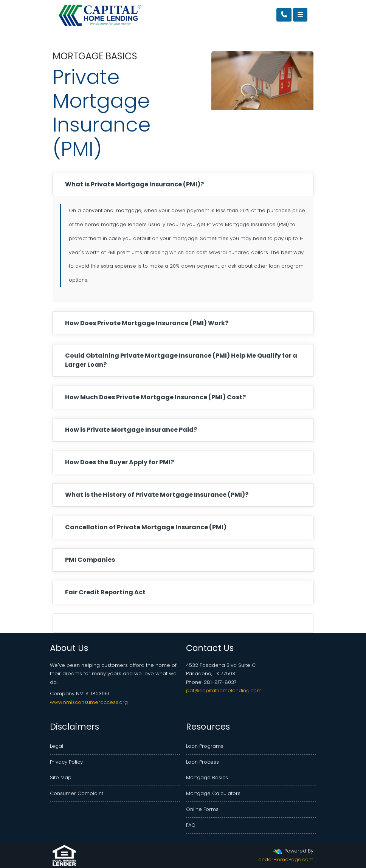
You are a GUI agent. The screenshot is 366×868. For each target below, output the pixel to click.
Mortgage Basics (207, 777)
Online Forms (202, 809)
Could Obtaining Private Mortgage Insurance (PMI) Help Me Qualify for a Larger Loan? (181, 360)
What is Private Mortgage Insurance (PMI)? (134, 184)
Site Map (61, 777)
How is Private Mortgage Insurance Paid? (131, 430)
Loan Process (202, 762)
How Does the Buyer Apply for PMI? (119, 462)
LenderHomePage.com (285, 859)
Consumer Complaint (77, 793)
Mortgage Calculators (213, 793)
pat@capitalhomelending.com (224, 691)
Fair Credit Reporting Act (105, 592)
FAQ (191, 825)
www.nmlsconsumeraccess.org (89, 702)
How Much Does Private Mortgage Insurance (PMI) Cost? (155, 397)
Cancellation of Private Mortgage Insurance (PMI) (146, 527)
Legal (57, 746)
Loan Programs (205, 746)
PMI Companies (90, 560)
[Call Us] (284, 15)
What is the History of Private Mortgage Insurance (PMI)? (157, 495)
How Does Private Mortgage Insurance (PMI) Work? (147, 323)
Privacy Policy (66, 762)
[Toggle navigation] (300, 15)
